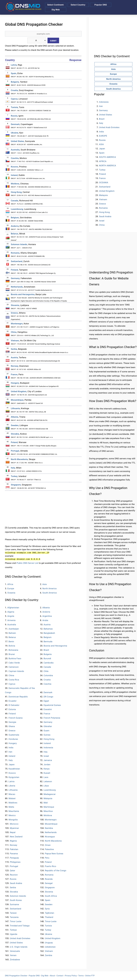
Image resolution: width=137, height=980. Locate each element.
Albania (15, 417)
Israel (46, 756)
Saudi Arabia (16, 883)
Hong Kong (16, 192)
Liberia (12, 786)
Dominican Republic (18, 697)
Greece (14, 313)
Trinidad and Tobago (20, 926)
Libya (46, 786)
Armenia (11, 620)
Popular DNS (101, 5)
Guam (46, 731)
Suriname (14, 904)
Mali (46, 803)
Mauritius (48, 811)
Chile (46, 671)
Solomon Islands (19, 244)
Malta (11, 807)
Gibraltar (48, 726)
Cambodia (49, 663)
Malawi (12, 798)
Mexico (12, 815)
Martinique (49, 807)
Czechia (15, 158)
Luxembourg (17, 209)
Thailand (49, 917)
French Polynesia (52, 718)
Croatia (14, 90)
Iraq (46, 752)
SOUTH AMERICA (107, 157)
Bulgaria (15, 82)
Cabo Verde (14, 663)
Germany (15, 278)
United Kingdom (19, 391)
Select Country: (78, 5)
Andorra (15, 226)
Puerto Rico (51, 866)
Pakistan (14, 849)
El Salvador (14, 705)
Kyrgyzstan (14, 777)
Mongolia (13, 820)
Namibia (49, 828)
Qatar (13, 870)
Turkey (14, 476)
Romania (15, 253)
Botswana (13, 650)
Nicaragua (50, 837)
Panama (14, 854)
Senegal (49, 883)
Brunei (12, 654)
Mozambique (17, 400)
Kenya (47, 769)
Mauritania (14, 811)
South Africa (51, 896)
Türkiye (13, 930)
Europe (11, 588)
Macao (12, 794)
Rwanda (49, 879)
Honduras (13, 739)
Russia (14, 116)
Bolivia (12, 646)
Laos (46, 777)
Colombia (48, 675)
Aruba (45, 620)
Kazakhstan (14, 769)
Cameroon (14, 667)
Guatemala (14, 735)
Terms (81, 976)
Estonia (12, 709)
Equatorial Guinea (52, 705)
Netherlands (17, 287)
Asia (45, 584)
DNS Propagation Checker (16, 976)
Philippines (15, 862)
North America (49, 588)
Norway (15, 366)
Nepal (13, 832)
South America (50, 593)
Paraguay (14, 858)
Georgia (12, 722)
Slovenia (15, 305)
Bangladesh (49, 633)
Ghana (12, 726)
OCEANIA (104, 182)
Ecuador (13, 701)
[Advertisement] (43, 508)
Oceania (11, 593)
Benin (11, 641)
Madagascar (50, 794)
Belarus (15, 234)
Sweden (15, 425)
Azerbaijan (14, 629)
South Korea (16, 900)
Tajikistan (49, 913)
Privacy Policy (71, 976)
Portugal (15, 451)
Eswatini (48, 709)
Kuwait (47, 773)
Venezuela (15, 951)
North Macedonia (19, 459)
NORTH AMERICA (107, 166)
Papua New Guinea (54, 854)
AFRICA (103, 161)
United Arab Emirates (20, 938)
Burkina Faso (15, 658)
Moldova (15, 184)
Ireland (14, 175)
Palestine (49, 849)
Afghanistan (13, 608)
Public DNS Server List (27, 563)
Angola (11, 616)
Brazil (46, 650)
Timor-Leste (51, 921)
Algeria (11, 612)
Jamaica (48, 760)
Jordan (47, 764)
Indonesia (48, 748)
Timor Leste (16, 921)
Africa (10, 584)
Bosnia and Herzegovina (23, 294)
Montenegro (17, 324)
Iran (10, 752)
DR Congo (48, 697)
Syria (47, 909)
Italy (13, 468)
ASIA (101, 144)
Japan (12, 764)
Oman (48, 845)
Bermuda (48, 641)
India (11, 748)
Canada (15, 201)
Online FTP (90, 976)
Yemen (13, 955)
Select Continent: (56, 5)
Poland (14, 442)
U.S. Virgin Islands (19, 947)
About (52, 976)
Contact (60, 976)
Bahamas (48, 629)
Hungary (15, 383)
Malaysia (48, 798)
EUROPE (103, 136)
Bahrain (12, 633)
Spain (14, 73)
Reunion (14, 875)
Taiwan (13, 913)
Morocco (14, 824)
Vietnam (15, 341)
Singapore (16, 485)
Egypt (46, 701)
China (14, 332)
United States (17, 141)
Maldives (13, 803)
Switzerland (17, 261)
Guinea (47, 735)
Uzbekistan (50, 947)
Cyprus (14, 99)
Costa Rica (14, 680)
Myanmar (14, 828)
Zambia (49, 955)
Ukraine (15, 133)
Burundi (47, 658)
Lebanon (48, 781)
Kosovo (14, 167)
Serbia (14, 349)
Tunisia (14, 107)
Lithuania (15, 408)
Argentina (47, 616)
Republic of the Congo (56, 870)
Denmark (15, 124)
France (14, 374)
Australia (15, 150)
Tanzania (14, 917)
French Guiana (16, 718)
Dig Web (56, 10)
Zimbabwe (15, 960)
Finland (14, 270)
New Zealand (16, 837)
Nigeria (13, 841)
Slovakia (15, 434)
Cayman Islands (16, 671)
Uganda (14, 934)
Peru (47, 858)
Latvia (14, 65)
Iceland (47, 743)
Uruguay (49, 943)
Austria (14, 357)
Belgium (15, 218)
